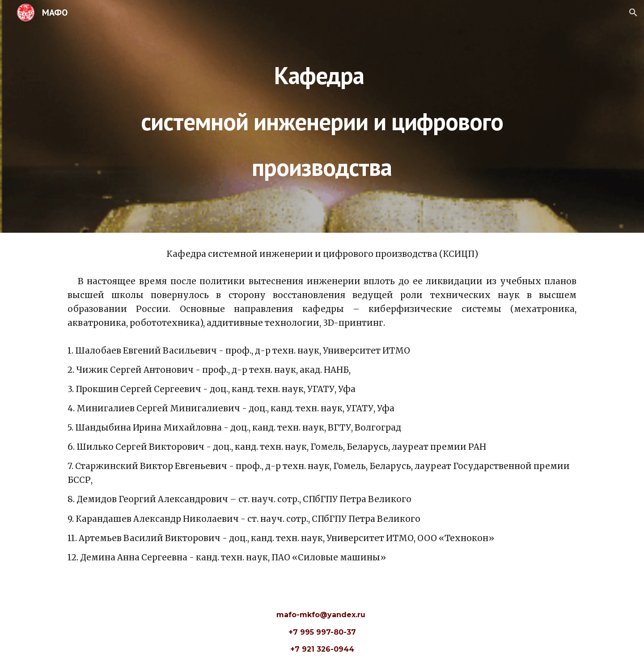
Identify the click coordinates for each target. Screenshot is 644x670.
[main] (322, 116)
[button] (633, 13)
